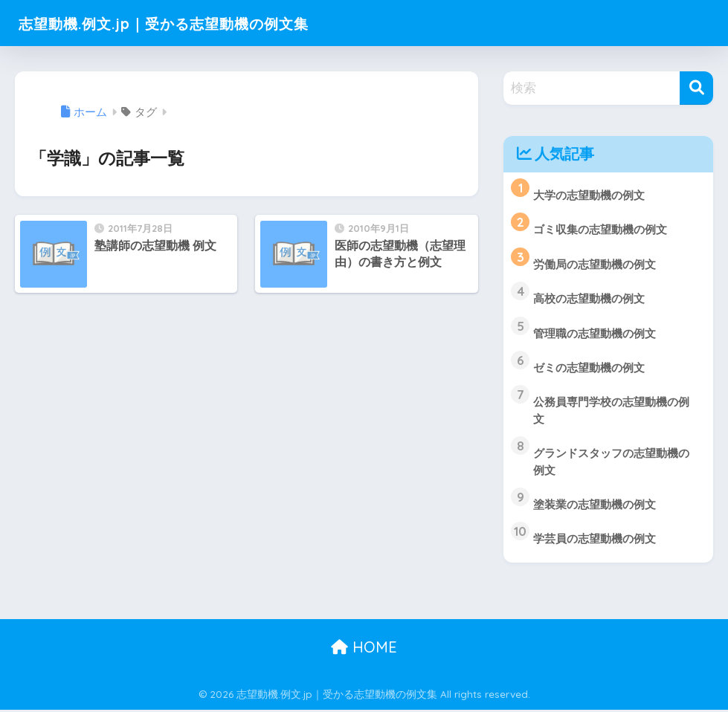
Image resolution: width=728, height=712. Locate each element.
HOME (364, 649)
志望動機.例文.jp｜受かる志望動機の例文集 (193, 23)
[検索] (696, 88)
